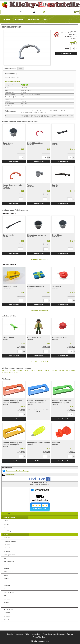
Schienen (7, 545)
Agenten (6, 521)
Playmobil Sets (7, 514)
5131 (71, 115)
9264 (48, 117)
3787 (35, 115)
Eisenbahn (7, 538)
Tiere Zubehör (8, 599)
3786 (32, 115)
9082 (45, 117)
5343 (25, 117)
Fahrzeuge (7, 551)
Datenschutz (36, 634)
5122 (68, 115)
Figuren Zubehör (8, 565)
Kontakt (10, 634)
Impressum (19, 634)
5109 (55, 115)
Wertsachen (7, 613)
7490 (42, 117)
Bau (5, 528)
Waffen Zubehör (8, 609)
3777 (29, 115)
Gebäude (6, 568)
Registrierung (34, 19)
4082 (38, 115)
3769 (25, 115)
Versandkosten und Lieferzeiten (54, 634)
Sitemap (70, 634)
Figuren (6, 558)
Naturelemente (8, 582)
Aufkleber (6, 524)
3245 (22, 115)
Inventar (6, 575)
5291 (22, 117)
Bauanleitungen (8, 531)
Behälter (6, 534)
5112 (65, 115)
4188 (42, 115)
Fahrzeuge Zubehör (9, 555)
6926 (38, 117)
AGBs (27, 634)
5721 (29, 117)
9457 (51, 117)
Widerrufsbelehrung (40, 637)
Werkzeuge (7, 616)
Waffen (6, 606)
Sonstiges (6, 619)
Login (47, 19)
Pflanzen (6, 589)
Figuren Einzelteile (9, 562)
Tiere (5, 596)
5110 (58, 115)
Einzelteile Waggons (10, 541)
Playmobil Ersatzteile (9, 517)
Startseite (6, 19)
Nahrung (6, 579)
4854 (51, 115)
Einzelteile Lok (9, 548)
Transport (6, 602)
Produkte (19, 19)
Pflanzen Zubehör (9, 592)
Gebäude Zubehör (9, 572)
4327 (45, 115)
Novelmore (7, 585)
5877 (32, 117)
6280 (35, 117)
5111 (61, 115)
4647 (48, 115)
